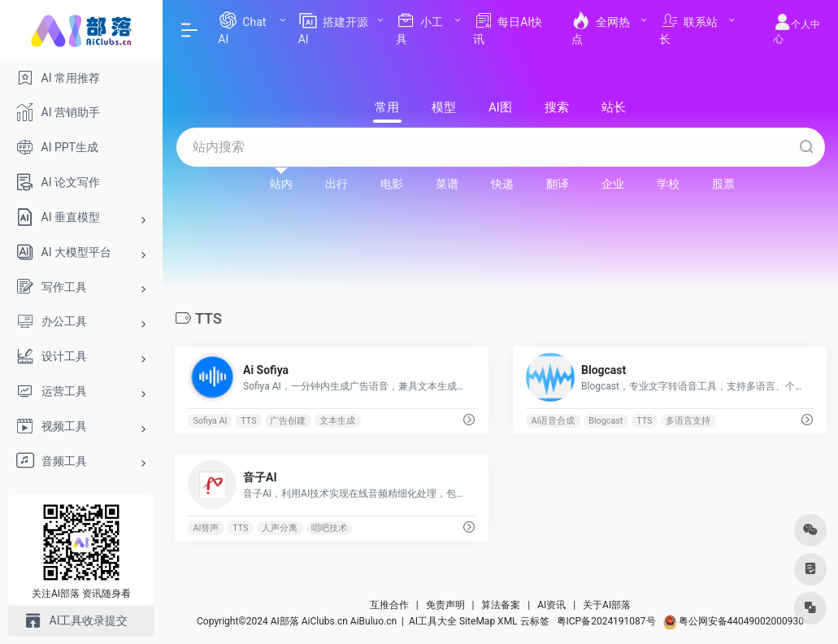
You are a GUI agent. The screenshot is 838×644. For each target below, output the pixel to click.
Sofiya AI (210, 421)
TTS (248, 421)
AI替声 (206, 528)
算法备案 (501, 605)
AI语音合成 (553, 421)
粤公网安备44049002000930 (734, 621)
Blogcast (606, 421)
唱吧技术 (329, 528)
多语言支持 (688, 421)
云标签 (535, 621)
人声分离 (280, 528)
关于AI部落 (607, 605)
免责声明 (445, 605)
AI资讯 (551, 605)
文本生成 (337, 421)
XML (507, 621)
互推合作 (389, 605)
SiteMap (477, 621)
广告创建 (288, 421)
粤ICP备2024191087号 (606, 621)
